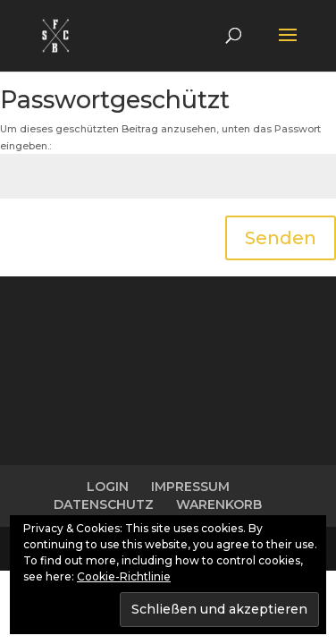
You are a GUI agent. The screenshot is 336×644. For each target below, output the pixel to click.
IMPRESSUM (190, 487)
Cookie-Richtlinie (124, 576)
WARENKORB (219, 504)
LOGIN (108, 487)
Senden (281, 238)
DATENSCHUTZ (104, 504)
